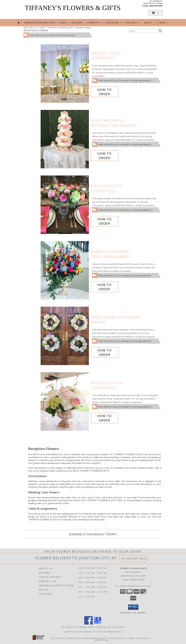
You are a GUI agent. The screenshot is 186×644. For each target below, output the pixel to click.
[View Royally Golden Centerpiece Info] (65, 402)
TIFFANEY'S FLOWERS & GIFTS (73, 8)
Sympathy (95, 23)
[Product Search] (143, 31)
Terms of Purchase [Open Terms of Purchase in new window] (139, 638)
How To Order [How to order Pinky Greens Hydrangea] (105, 352)
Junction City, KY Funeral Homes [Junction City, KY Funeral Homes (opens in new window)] (78, 627)
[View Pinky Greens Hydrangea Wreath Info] (65, 336)
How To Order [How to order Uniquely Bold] (105, 92)
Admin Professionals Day (40, 23)
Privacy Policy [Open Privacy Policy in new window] (117, 638)
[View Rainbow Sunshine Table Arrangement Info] (65, 270)
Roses (63, 23)
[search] (160, 31)
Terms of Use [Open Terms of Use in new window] (101, 640)
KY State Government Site (107, 632)
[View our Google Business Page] (97, 624)
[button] (155, 13)
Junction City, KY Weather (79, 632)
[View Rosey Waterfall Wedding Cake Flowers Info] (65, 139)
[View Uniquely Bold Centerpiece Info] (65, 74)
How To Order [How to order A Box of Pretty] (105, 221)
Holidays (133, 23)
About (150, 23)
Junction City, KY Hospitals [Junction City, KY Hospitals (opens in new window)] (111, 627)
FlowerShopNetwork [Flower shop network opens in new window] (95, 638)
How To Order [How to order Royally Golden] (105, 418)
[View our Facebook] (89, 624)
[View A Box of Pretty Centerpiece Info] (65, 205)
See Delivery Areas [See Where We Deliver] (134, 559)
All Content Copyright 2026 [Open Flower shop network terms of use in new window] (67, 638)
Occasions (114, 23)
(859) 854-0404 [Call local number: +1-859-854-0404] (156, 6)
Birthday (77, 23)
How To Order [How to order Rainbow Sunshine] (105, 287)
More (164, 23)
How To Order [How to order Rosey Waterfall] (105, 156)
